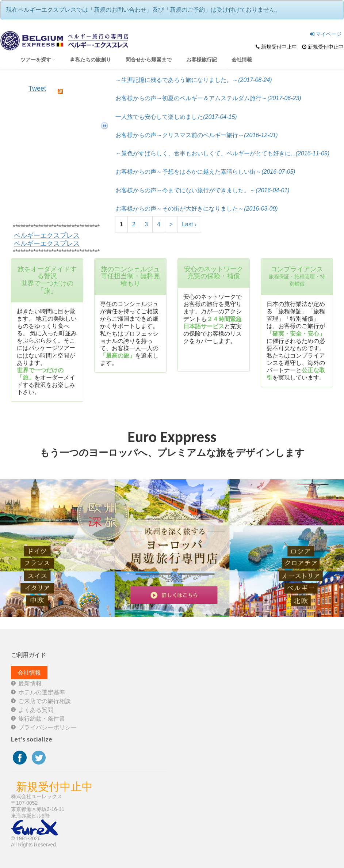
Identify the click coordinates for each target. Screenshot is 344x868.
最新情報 (30, 684)
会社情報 (242, 59)
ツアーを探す (38, 59)
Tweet (37, 88)
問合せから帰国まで (149, 59)
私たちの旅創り (91, 59)
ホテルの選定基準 (42, 692)
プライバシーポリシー (47, 727)
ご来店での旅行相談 (45, 701)
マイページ (326, 34)
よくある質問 (36, 710)
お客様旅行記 (202, 59)
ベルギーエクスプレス (47, 235)
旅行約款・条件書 (42, 719)
